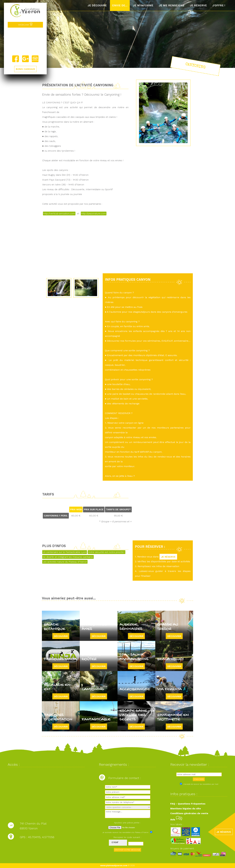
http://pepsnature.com (94, 213)
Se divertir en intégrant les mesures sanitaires (68, 557)
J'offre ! (219, 5)
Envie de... (120, 5)
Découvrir (61, 636)
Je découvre (97, 5)
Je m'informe (143, 5)
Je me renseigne (172, 5)
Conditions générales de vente (189, 813)
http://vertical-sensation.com (59, 213)
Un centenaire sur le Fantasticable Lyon (65, 552)
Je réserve (198, 5)
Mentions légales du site (186, 808)
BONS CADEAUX (25, 69)
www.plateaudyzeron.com (114, 866)
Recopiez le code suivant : (127, 837)
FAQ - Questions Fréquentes (188, 804)
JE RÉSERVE (168, 557)
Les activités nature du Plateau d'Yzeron (65, 562)
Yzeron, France (25, 41)
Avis (176, 820)
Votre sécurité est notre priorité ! (107, 552)
